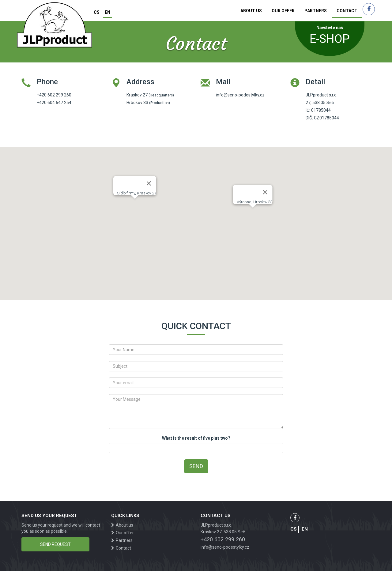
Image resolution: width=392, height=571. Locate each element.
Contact (347, 11)
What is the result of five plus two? (196, 438)
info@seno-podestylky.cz (225, 547)
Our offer (283, 11)
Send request (55, 544)
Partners (316, 11)
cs (97, 12)
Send (196, 466)
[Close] (149, 183)
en (107, 12)
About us (251, 11)
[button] (135, 204)
